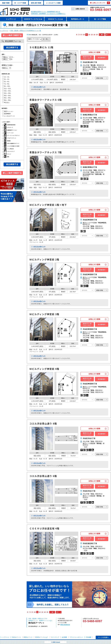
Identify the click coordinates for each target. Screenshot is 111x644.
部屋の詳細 (100, 78)
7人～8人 (6, 84)
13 (92, 34)
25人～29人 (7, 98)
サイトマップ (55, 637)
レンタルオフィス (8, 116)
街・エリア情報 (100, 19)
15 (97, 34)
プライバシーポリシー (77, 637)
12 (89, 34)
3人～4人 (6, 79)
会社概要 (64, 637)
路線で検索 (6, 3)
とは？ (42, 637)
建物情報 (84, 78)
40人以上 (6, 102)
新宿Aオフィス (28, 637)
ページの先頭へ (103, 637)
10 (84, 34)
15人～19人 (7, 93)
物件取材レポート (78, 19)
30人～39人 (7, 100)
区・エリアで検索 (20, 3)
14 (94, 34)
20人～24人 (7, 96)
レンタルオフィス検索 (53, 3)
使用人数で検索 (36, 3)
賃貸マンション (8, 111)
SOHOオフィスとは (55, 19)
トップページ (11, 19)
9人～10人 (6, 86)
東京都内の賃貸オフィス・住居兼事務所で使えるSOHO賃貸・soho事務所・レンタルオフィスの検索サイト (48, 13)
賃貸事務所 (6, 114)
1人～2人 (6, 77)
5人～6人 (6, 82)
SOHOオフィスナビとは (33, 19)
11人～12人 (7, 89)
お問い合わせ (80, 9)
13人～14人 (7, 91)
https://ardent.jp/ (65, 625)
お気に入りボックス (101, 3)
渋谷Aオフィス (16, 637)
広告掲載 (88, 637)
